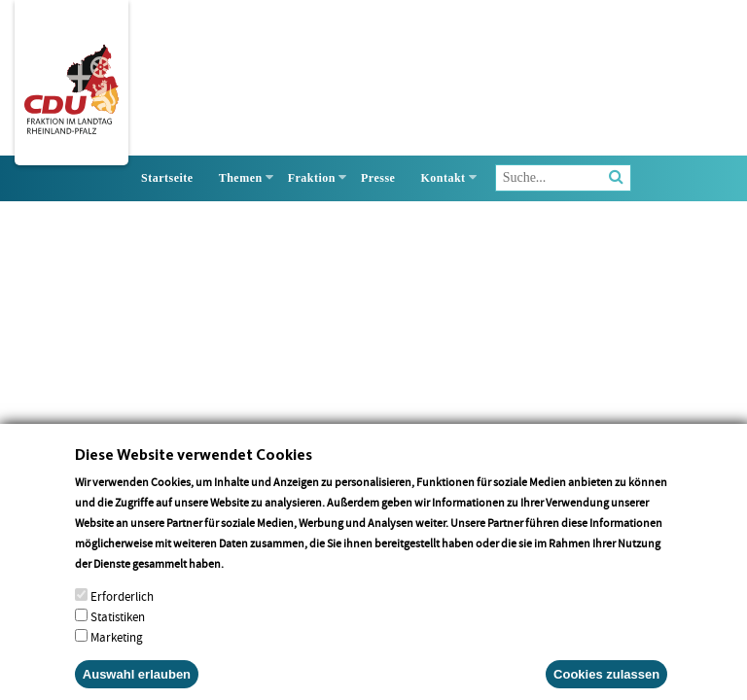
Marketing (117, 654)
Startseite (167, 178)
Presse (378, 178)
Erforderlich (122, 613)
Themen (241, 178)
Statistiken (118, 633)
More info (251, 580)
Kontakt (443, 178)
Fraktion (312, 178)
